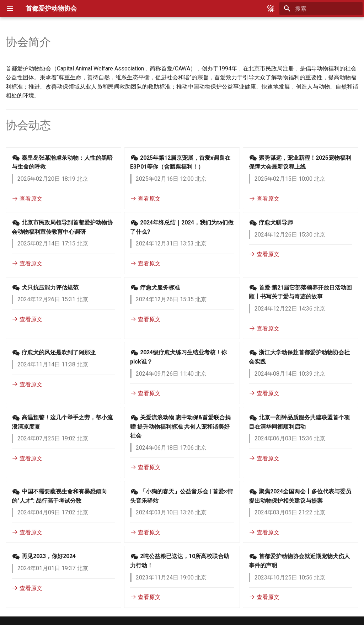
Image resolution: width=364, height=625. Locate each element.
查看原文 (27, 199)
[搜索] (321, 9)
